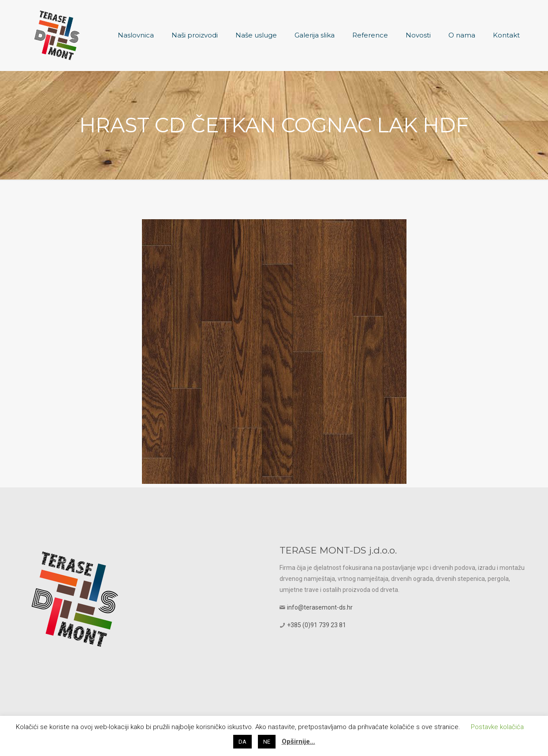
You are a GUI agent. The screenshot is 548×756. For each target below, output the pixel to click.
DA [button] (242, 742)
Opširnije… (298, 741)
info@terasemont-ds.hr (320, 607)
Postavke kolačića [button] (497, 727)
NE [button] (267, 742)
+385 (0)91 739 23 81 (317, 625)
